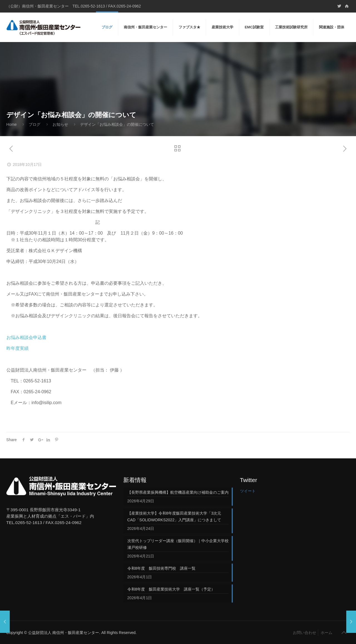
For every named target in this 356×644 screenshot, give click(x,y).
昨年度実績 (18, 348)
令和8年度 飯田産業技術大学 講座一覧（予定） (171, 589)
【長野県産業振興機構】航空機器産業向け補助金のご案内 (178, 492)
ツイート (248, 491)
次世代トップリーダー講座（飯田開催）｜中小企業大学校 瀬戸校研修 (178, 544)
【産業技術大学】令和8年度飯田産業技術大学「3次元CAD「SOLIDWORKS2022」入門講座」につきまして (174, 517)
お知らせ (60, 124)
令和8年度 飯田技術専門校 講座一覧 (162, 568)
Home (12, 124)
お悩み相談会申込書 (26, 337)
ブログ (34, 124)
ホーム (327, 633)
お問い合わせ (305, 633)
